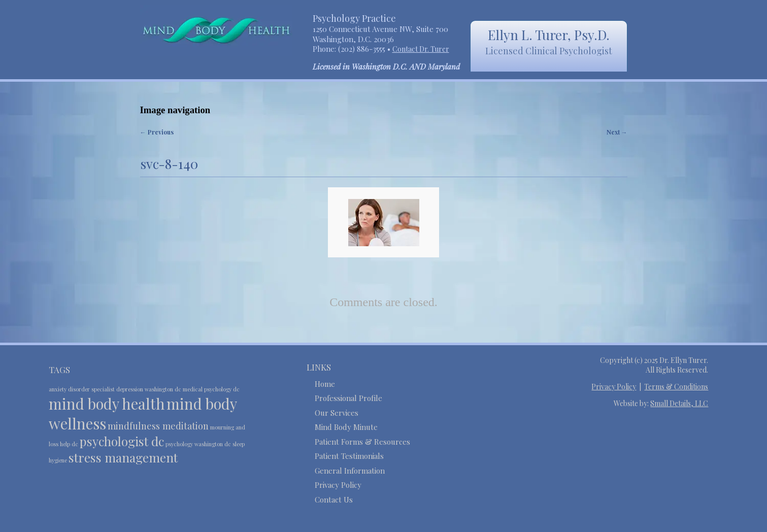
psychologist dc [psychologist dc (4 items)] (122, 441)
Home (325, 384)
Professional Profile (348, 398)
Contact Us (334, 500)
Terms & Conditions (676, 387)
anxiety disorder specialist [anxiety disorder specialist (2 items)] (82, 389)
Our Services (337, 413)
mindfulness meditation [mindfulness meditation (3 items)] (158, 426)
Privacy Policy (338, 485)
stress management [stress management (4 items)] (123, 457)
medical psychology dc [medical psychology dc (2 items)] (211, 389)
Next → (617, 132)
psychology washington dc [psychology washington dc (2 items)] (198, 444)
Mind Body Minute (346, 427)
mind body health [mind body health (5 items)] (107, 403)
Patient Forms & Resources (362, 442)
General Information (350, 471)
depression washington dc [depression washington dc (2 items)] (149, 389)
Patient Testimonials (349, 456)
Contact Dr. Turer (421, 49)
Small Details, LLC (679, 403)
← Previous (157, 132)
